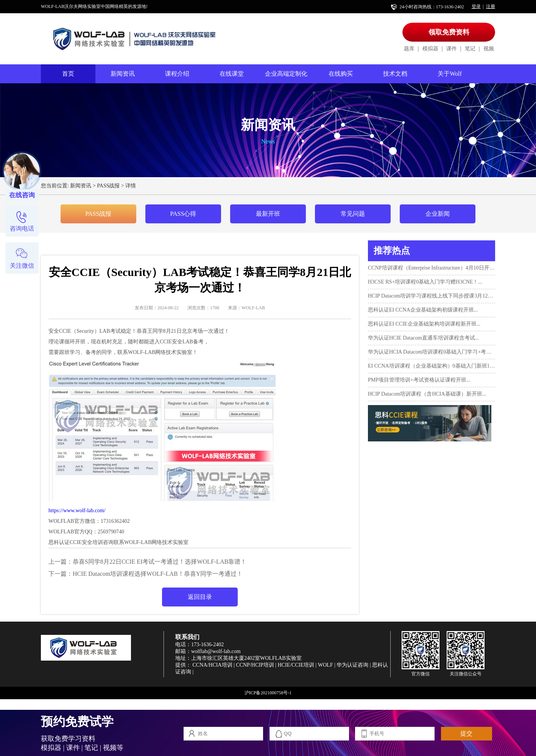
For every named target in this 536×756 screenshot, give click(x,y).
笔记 (470, 49)
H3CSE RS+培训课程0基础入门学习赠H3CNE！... (425, 282)
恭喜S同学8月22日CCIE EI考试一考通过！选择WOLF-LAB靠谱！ (160, 562)
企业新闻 (438, 214)
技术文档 (395, 74)
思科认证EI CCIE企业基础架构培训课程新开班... (424, 324)
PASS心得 (183, 214)
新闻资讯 (123, 74)
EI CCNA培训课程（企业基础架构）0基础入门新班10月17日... (432, 366)
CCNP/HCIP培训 (255, 665)
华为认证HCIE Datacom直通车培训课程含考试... (423, 338)
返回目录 (200, 597)
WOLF (326, 665)
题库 (409, 49)
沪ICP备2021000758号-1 (268, 693)
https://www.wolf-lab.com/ (77, 510)
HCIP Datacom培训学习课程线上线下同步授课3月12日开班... (432, 296)
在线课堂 (232, 74)
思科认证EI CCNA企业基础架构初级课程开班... (423, 310)
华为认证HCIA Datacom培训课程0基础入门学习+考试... (432, 352)
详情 (131, 186)
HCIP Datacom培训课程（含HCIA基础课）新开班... (427, 394)
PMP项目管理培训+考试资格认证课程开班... (419, 380)
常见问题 (353, 214)
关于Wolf (450, 74)
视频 (489, 49)
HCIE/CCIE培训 (296, 665)
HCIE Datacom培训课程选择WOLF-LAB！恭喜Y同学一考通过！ (158, 574)
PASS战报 (108, 186)
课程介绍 (177, 74)
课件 (452, 49)
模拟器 (430, 49)
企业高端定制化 (286, 74)
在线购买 (341, 74)
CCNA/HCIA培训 (213, 665)
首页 (68, 74)
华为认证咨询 (352, 665)
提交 (466, 733)
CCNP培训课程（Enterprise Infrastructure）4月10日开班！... (432, 268)
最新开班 (268, 214)
